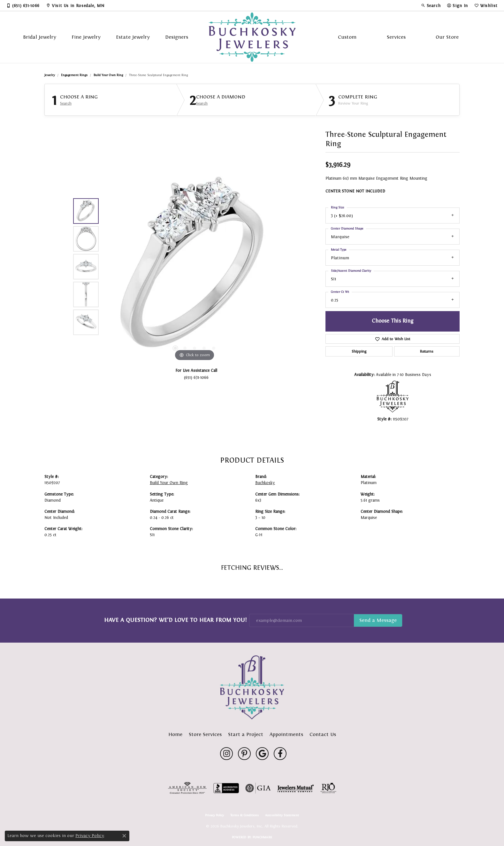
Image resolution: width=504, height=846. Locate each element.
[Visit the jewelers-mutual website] (296, 788)
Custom (347, 37)
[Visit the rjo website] (328, 788)
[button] (431, 5)
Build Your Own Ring (108, 75)
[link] (23, 5)
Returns (427, 351)
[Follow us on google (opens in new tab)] (262, 754)
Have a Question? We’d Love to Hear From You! (175, 620)
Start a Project (246, 734)
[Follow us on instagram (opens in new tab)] (226, 754)
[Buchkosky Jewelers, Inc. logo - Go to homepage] (252, 37)
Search (66, 103)
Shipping (359, 351)
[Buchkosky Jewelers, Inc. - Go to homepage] (252, 687)
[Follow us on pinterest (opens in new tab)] (244, 754)
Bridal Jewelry (40, 37)
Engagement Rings (74, 75)
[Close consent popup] (124, 836)
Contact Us (323, 734)
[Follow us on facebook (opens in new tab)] (280, 754)
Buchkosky (265, 483)
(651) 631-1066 (196, 377)
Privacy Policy (214, 815)
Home (175, 734)
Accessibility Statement (282, 815)
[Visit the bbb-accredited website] (226, 788)
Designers (177, 37)
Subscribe (378, 621)
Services (396, 37)
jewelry (50, 75)
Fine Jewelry (86, 37)
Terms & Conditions (244, 815)
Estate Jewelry (133, 37)
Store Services (205, 734)
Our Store (447, 37)
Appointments (286, 734)
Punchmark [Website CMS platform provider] (262, 837)
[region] (195, 267)
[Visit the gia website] (258, 788)
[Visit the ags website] (187, 788)
